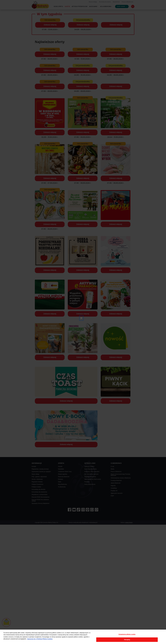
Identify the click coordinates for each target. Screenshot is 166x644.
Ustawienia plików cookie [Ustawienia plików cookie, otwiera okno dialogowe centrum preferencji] (127, 634)
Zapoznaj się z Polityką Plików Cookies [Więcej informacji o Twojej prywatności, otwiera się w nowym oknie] (40, 639)
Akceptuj (127, 640)
